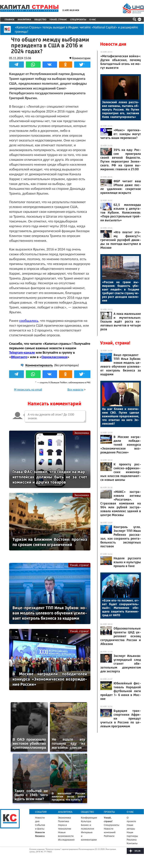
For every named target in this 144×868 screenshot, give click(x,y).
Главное (10, 19)
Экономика (82, 433)
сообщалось (29, 321)
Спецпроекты (78, 19)
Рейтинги (109, 836)
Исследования (66, 840)
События (41, 812)
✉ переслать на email (28, 390)
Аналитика (24, 19)
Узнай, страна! (58, 19)
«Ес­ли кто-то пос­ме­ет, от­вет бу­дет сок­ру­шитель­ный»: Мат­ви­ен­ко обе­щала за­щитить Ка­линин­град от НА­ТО (121, 608)
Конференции (89, 818)
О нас (93, 19)
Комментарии (81, 58)
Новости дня (113, 44)
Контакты (132, 843)
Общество (40, 19)
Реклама (132, 840)
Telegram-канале (22, 352)
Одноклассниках (54, 357)
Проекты (109, 812)
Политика (64, 821)
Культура (86, 821)
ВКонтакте (19, 357)
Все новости (75, 390)
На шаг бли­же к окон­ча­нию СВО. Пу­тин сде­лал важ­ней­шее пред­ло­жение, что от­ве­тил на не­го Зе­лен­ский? (121, 416)
